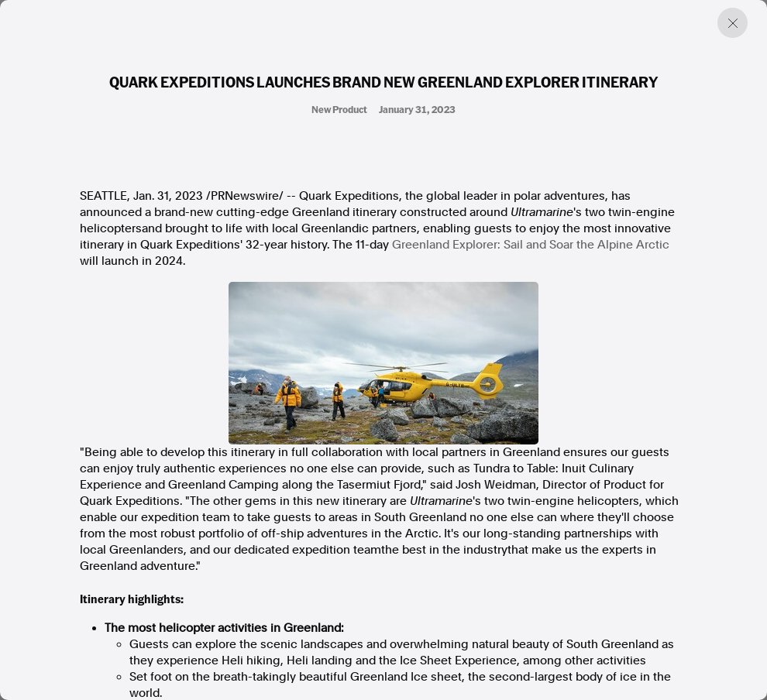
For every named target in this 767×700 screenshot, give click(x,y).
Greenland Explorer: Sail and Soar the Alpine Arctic (531, 245)
